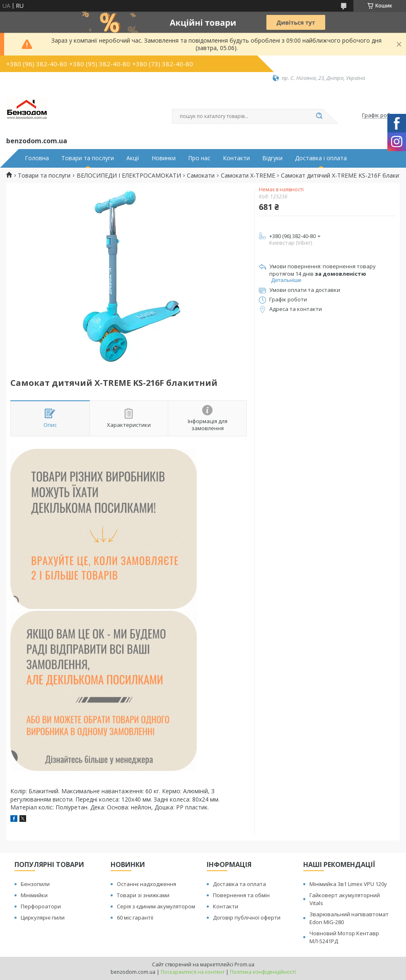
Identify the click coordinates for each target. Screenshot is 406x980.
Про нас (199, 158)
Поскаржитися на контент (193, 972)
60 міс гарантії (135, 917)
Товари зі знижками (143, 895)
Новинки (164, 158)
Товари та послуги (88, 158)
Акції (133, 158)
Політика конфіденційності (263, 972)
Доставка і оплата (321, 158)
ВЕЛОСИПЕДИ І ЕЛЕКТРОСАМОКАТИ (129, 176)
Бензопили (35, 884)
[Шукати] (319, 116)
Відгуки (272, 158)
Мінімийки (34, 895)
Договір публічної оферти (247, 917)
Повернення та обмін (241, 895)
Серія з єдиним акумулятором (156, 906)
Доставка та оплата (239, 884)
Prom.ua (244, 964)
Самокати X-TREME (248, 176)
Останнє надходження (146, 884)
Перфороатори (41, 906)
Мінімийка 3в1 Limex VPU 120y (348, 884)
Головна (37, 158)
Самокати (201, 176)
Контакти (236, 158)
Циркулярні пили (43, 917)
